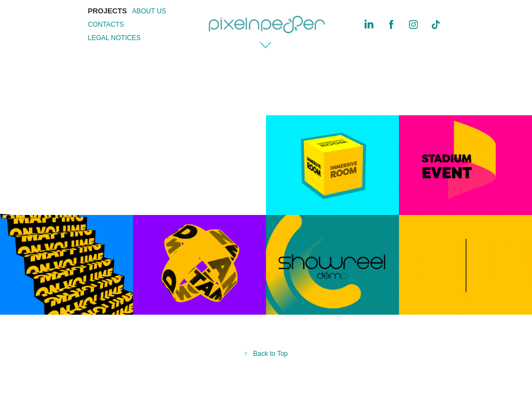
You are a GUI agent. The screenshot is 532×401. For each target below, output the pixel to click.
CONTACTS (106, 25)
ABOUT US (149, 11)
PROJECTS (107, 11)
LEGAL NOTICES (114, 38)
